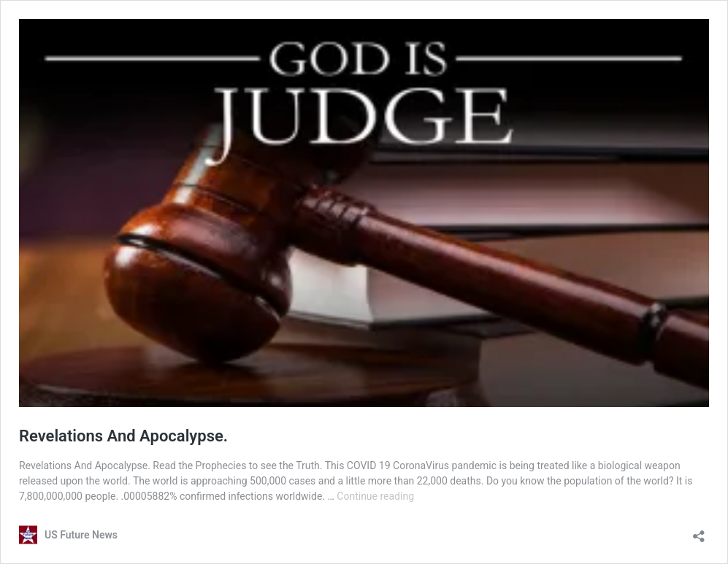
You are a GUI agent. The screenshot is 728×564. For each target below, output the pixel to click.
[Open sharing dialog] (699, 532)
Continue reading (375, 496)
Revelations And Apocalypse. (123, 436)
